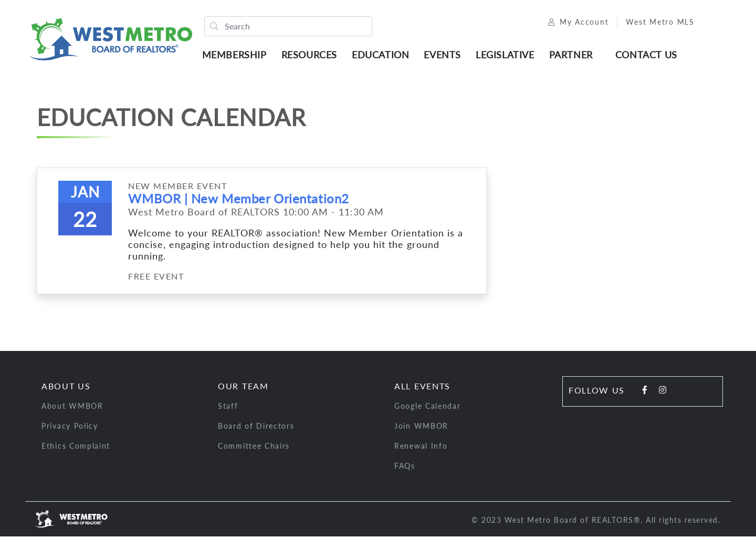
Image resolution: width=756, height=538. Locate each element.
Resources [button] (311, 55)
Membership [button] (236, 55)
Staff (228, 407)
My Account (575, 22)
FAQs (405, 467)
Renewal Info (421, 447)
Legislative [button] (507, 55)
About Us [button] (66, 387)
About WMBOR (72, 407)
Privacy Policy (70, 427)
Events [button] (444, 55)
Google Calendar (428, 407)
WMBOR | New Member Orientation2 (238, 200)
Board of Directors (256, 427)
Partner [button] (573, 55)
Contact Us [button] (648, 55)
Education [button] (382, 55)
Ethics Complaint (76, 447)
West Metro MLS (657, 22)
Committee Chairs (254, 447)
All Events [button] (422, 387)
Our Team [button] (243, 387)
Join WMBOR (421, 427)
